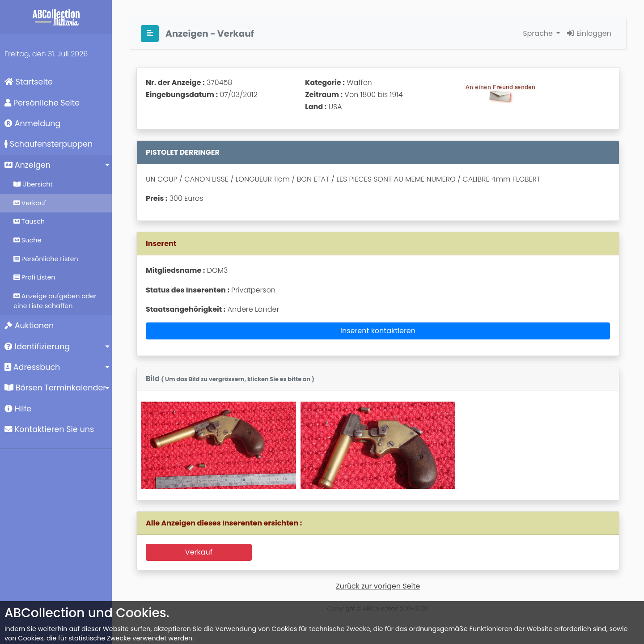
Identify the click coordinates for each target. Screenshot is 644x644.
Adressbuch (32, 367)
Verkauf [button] (199, 552)
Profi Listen (34, 277)
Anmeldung (32, 123)
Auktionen (29, 326)
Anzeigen (28, 165)
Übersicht (33, 184)
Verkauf (30, 203)
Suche (27, 240)
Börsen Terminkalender (55, 388)
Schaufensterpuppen (49, 144)
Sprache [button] (539, 33)
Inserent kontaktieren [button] (378, 331)
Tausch (29, 221)
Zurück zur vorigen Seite (378, 586)
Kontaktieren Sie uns (49, 429)
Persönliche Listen (46, 259)
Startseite (29, 82)
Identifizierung (37, 347)
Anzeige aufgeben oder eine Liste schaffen (55, 301)
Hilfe (18, 409)
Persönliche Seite (42, 103)
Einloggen (589, 33)
